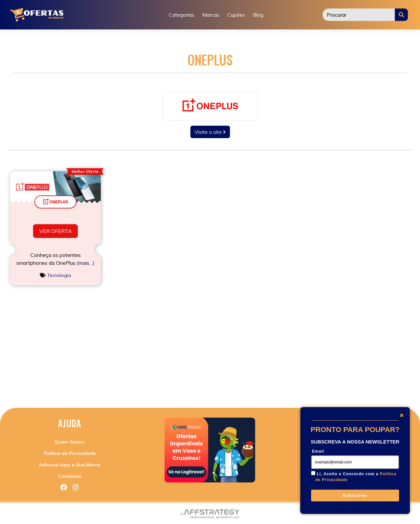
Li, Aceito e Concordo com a (356, 477)
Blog (258, 15)
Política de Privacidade (70, 453)
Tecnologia (59, 275)
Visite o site (210, 132)
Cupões (236, 15)
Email (318, 451)
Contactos (70, 476)
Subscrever (355, 496)
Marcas (211, 15)
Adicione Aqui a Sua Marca (70, 465)
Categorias (182, 15)
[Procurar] (359, 15)
